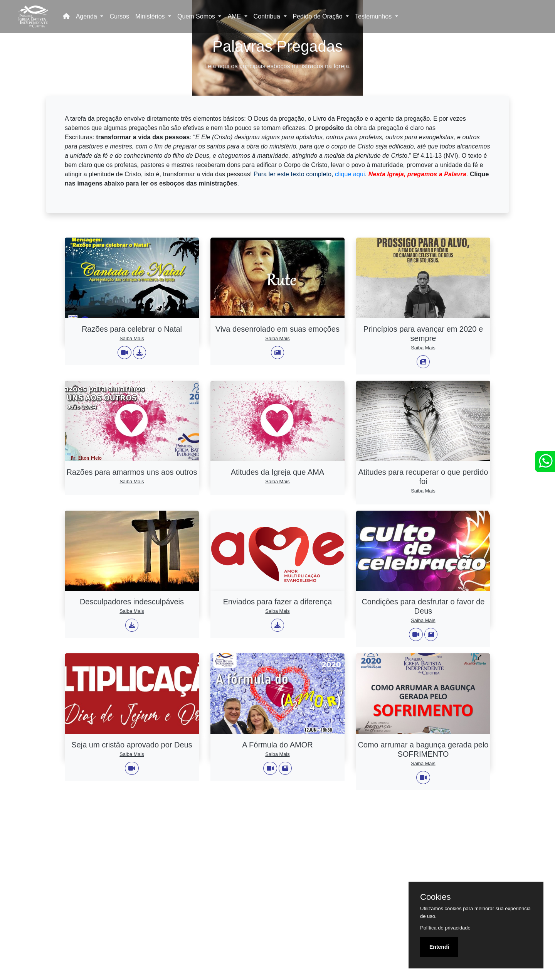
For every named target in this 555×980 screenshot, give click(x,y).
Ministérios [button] (151, 16)
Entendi (439, 947)
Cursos (119, 16)
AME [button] (235, 16)
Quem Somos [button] (197, 16)
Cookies (435, 897)
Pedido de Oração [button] (319, 16)
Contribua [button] (268, 16)
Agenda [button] (87, 16)
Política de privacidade (445, 928)
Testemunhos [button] (374, 16)
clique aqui (350, 174)
